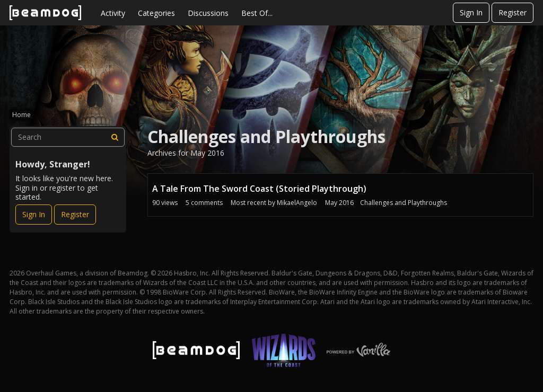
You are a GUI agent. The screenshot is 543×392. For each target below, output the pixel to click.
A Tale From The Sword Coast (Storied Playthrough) (259, 189)
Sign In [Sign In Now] (34, 214)
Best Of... (257, 13)
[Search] (115, 137)
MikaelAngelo (297, 203)
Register (513, 12)
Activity (113, 13)
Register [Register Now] (75, 214)
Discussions (208, 13)
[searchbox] (68, 137)
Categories (156, 13)
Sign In (471, 12)
